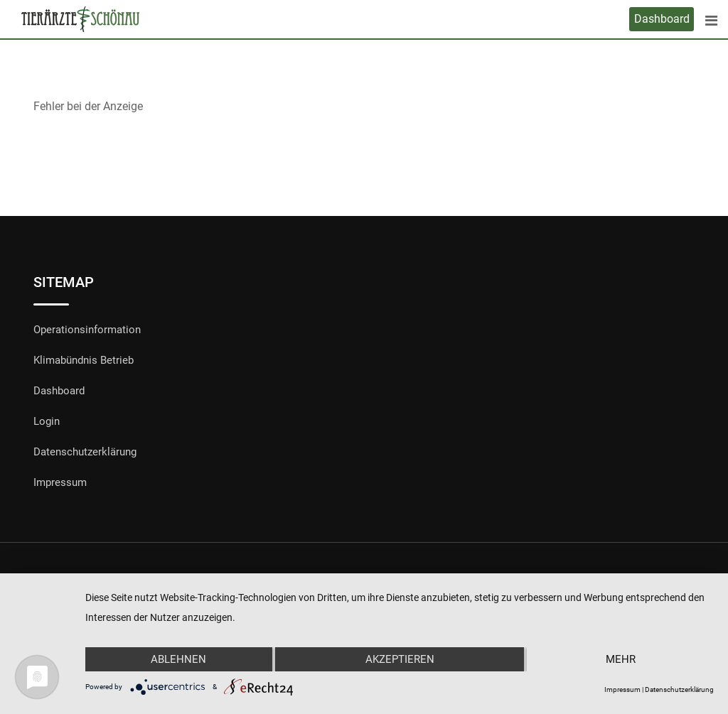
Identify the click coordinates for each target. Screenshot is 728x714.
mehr (621, 659)
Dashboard (662, 19)
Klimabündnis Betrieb (84, 360)
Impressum (60, 482)
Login (47, 421)
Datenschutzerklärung (85, 452)
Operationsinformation (87, 330)
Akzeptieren (400, 659)
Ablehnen (178, 659)
